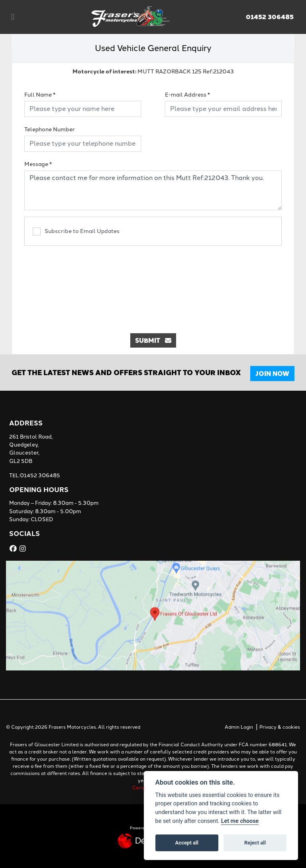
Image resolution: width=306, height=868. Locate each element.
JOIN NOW (274, 373)
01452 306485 (270, 17)
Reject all (255, 843)
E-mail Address (187, 95)
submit (153, 340)
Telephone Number (50, 130)
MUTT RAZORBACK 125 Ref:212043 (153, 71)
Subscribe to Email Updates (76, 231)
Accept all (187, 843)
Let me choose (240, 821)
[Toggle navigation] (13, 17)
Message (38, 164)
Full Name (40, 95)
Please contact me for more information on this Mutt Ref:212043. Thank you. (153, 190)
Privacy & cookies (280, 727)
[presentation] (153, 285)
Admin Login (239, 727)
